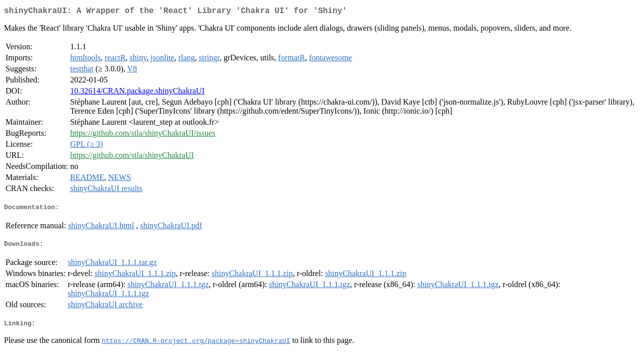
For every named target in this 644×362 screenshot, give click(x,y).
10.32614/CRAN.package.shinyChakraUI (137, 93)
